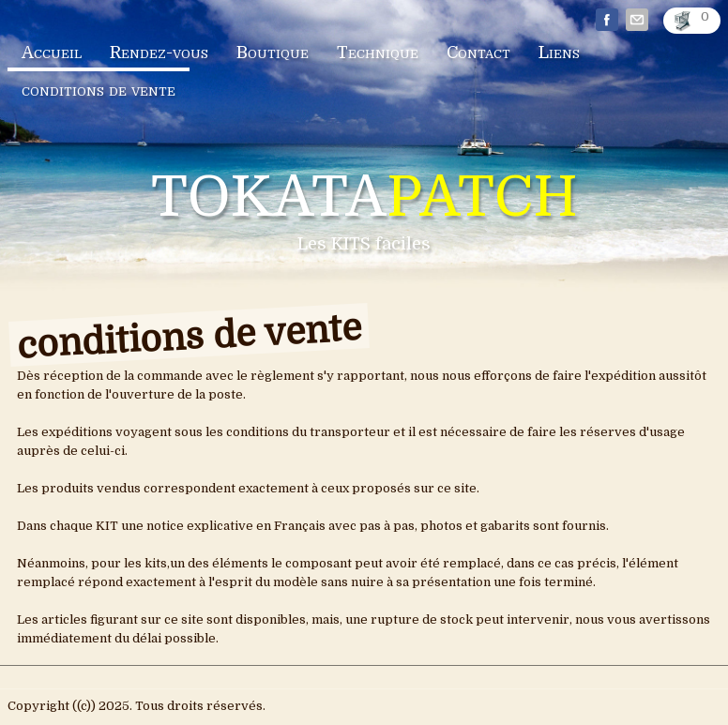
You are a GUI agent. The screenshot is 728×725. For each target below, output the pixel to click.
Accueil (52, 53)
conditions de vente (99, 90)
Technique (378, 53)
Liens (559, 53)
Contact (478, 53)
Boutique (273, 53)
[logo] (364, 215)
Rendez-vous (159, 53)
